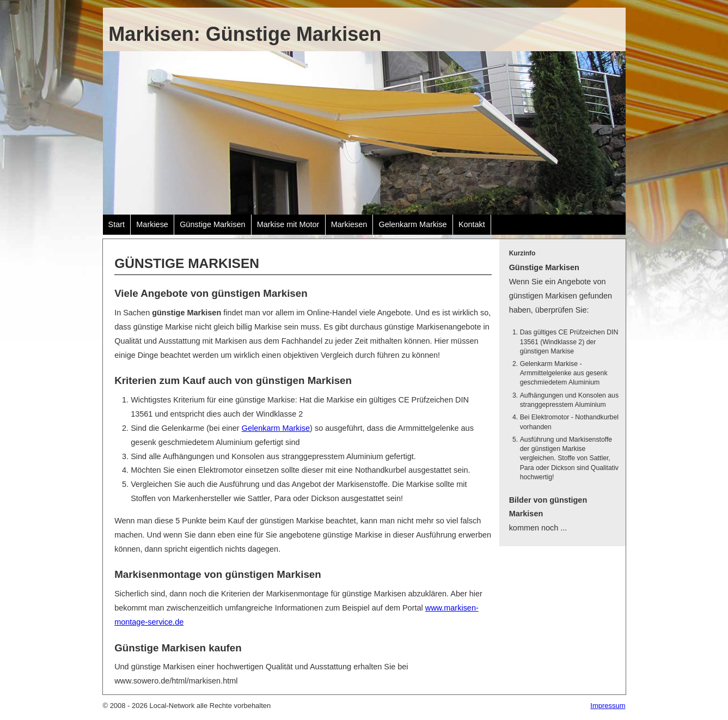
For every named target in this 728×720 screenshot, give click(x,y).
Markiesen (349, 224)
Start (117, 224)
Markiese (152, 224)
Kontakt (472, 224)
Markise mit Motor (288, 224)
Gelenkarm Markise (412, 224)
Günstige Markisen (212, 224)
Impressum (608, 706)
